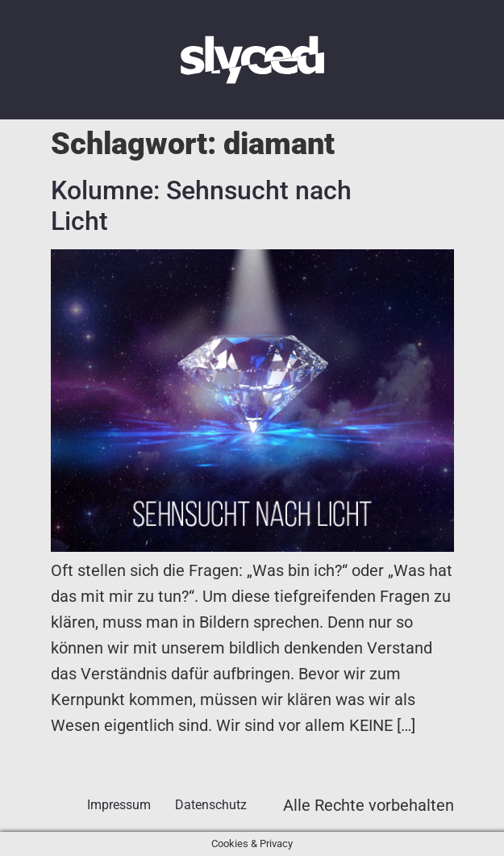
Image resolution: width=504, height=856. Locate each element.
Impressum (119, 805)
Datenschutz (211, 805)
